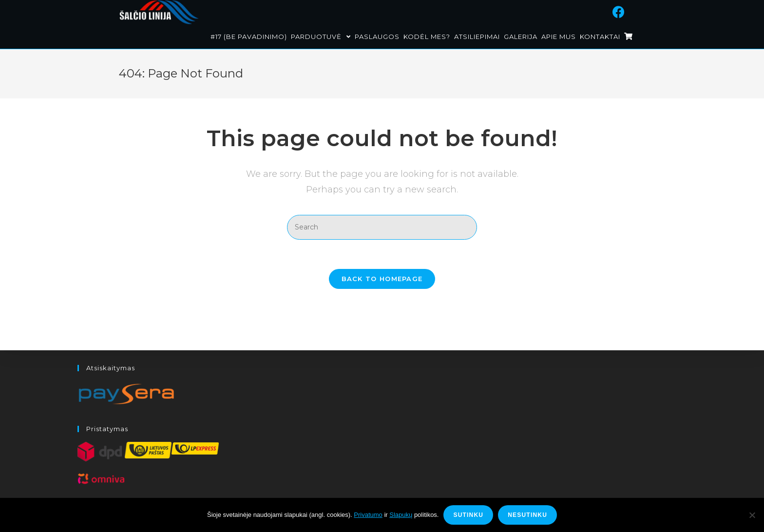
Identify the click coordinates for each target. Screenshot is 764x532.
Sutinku (468, 515)
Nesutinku (527, 515)
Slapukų (401, 515)
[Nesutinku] (752, 515)
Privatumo (368, 515)
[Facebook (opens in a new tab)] (631, 11)
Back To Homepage (382, 279)
